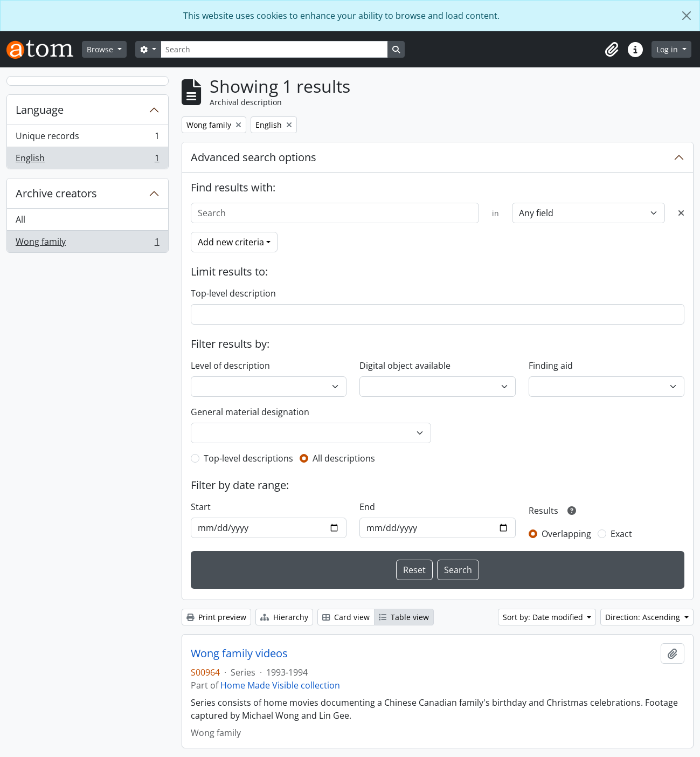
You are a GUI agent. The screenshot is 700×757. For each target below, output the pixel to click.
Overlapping (566, 534)
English (87, 160)
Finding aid (551, 366)
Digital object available (405, 366)
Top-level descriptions (248, 458)
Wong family (87, 244)
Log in (668, 49)
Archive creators (56, 193)
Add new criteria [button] (231, 242)
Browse (101, 49)
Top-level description (233, 293)
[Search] (274, 49)
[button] (612, 50)
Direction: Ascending (644, 617)
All (20, 219)
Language (40, 110)
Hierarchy (284, 617)
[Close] (687, 16)
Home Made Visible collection (280, 685)
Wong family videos (239, 653)
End (367, 507)
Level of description (230, 366)
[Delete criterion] (681, 213)
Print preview (216, 617)
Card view (346, 617)
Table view (404, 617)
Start (201, 507)
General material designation (250, 412)
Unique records (87, 138)
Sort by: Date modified (544, 617)
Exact (621, 534)
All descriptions (344, 458)
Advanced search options (254, 157)
